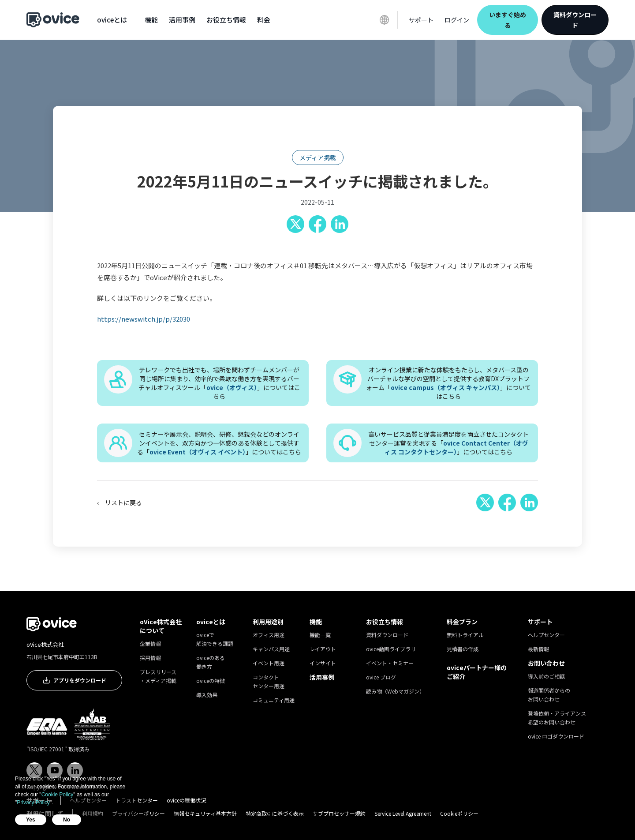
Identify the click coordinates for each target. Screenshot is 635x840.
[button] (112, 20)
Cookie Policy (58, 795)
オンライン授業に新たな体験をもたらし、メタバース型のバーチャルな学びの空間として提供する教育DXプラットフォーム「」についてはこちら (448, 383)
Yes (31, 820)
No (67, 820)
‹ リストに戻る (120, 502)
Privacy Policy (33, 802)
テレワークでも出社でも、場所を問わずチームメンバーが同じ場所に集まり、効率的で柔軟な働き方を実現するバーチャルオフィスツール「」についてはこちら (219, 383)
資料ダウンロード (575, 20)
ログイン (457, 20)
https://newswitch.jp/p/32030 (144, 319)
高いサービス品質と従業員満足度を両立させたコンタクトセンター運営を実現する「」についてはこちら (448, 443)
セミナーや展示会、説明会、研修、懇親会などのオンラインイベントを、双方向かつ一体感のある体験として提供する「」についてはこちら (219, 443)
